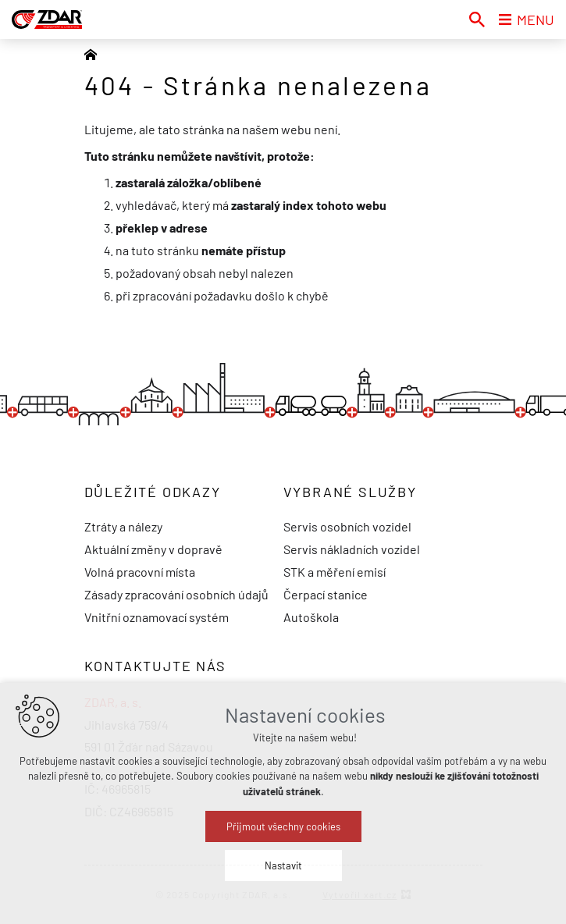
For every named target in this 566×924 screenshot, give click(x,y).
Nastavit (283, 865)
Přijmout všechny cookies (283, 826)
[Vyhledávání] (477, 20)
